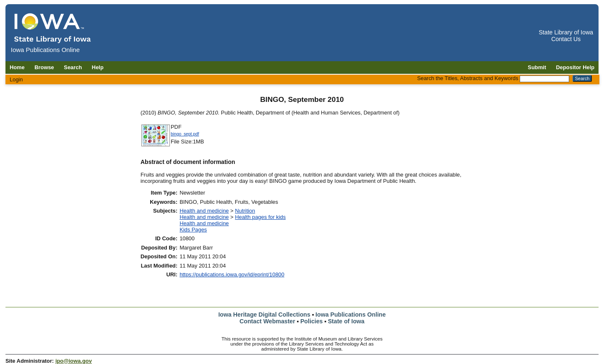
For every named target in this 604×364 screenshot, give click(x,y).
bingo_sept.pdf (185, 134)
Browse (44, 67)
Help (98, 67)
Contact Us (566, 39)
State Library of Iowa (566, 32)
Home (17, 67)
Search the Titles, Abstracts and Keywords (467, 78)
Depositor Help (575, 67)
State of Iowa (346, 321)
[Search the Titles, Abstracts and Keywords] (544, 79)
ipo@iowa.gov (74, 361)
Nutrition (245, 211)
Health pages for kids (260, 217)
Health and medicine (204, 211)
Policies (312, 321)
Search (73, 67)
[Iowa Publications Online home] (53, 28)
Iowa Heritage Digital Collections (264, 315)
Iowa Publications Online (351, 315)
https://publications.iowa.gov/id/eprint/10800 (232, 274)
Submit (537, 67)
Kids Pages (193, 230)
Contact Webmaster (267, 321)
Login (16, 79)
